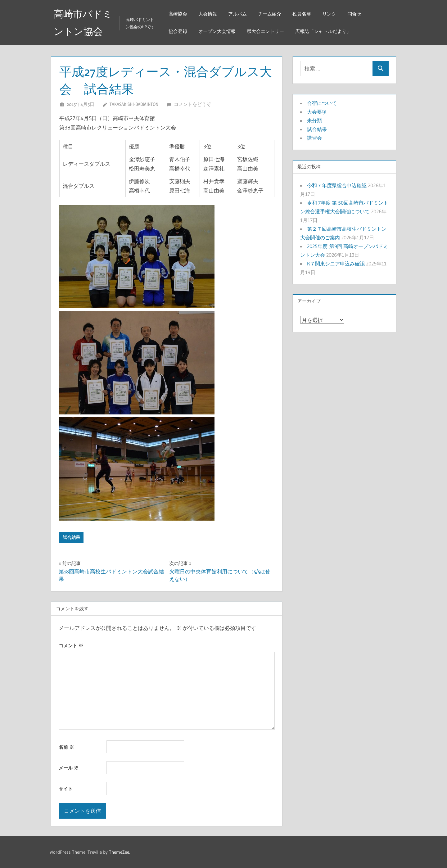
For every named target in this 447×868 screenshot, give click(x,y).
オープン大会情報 (218, 31)
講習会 (314, 138)
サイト (66, 789)
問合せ (356, 14)
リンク (330, 14)
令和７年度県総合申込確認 (337, 185)
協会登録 (179, 31)
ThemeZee (119, 852)
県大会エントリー (267, 31)
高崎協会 (179, 14)
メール (69, 768)
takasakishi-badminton (134, 104)
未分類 (314, 120)
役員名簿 (303, 14)
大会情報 (209, 14)
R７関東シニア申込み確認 (336, 264)
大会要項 (317, 112)
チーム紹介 (271, 14)
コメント (71, 646)
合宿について (322, 103)
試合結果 (71, 537)
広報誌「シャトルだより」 (324, 31)
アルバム (239, 14)
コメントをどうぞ (192, 104)
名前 (66, 747)
